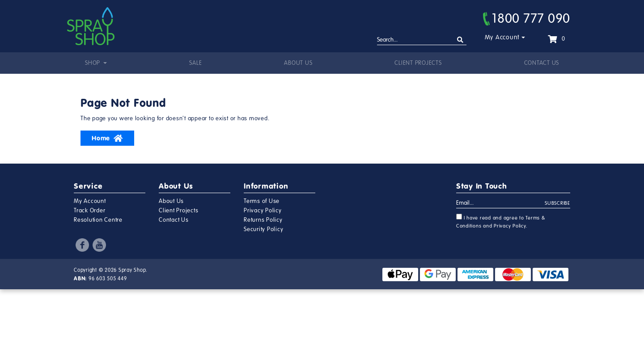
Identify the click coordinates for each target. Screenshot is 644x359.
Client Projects (418, 63)
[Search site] (460, 40)
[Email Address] (501, 203)
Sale (195, 63)
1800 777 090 (527, 18)
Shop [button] (93, 63)
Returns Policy (263, 220)
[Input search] (422, 40)
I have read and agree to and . (501, 221)
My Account (502, 37)
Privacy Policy (263, 211)
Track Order (89, 211)
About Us (298, 63)
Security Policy (263, 229)
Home (107, 138)
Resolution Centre (98, 220)
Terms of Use (262, 201)
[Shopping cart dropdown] (556, 39)
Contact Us (542, 63)
